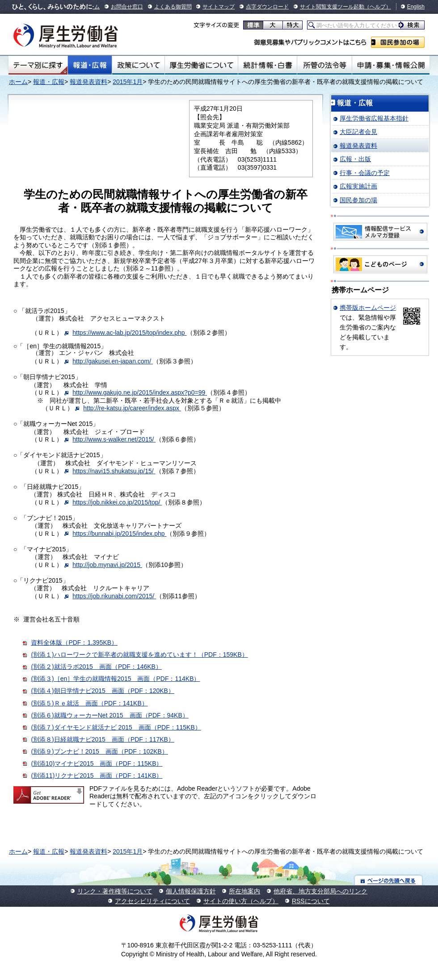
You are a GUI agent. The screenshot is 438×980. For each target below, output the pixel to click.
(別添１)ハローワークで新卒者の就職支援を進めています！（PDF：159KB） (139, 655)
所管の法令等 (324, 65)
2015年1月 (128, 82)
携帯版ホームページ (368, 308)
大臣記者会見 (358, 132)
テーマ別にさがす (38, 65)
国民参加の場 (398, 42)
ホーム (18, 82)
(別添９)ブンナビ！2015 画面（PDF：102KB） (99, 751)
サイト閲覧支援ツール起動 (332, 7)
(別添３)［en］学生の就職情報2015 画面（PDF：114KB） (115, 679)
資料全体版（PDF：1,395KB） (74, 642)
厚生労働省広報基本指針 (374, 118)
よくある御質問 (173, 7)
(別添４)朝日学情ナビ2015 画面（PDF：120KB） (103, 691)
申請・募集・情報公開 (391, 65)
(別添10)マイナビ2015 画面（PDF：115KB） (97, 763)
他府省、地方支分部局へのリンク (320, 891)
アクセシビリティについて (152, 901)
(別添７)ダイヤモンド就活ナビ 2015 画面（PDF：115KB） (116, 727)
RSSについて (311, 901)
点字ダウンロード (267, 7)
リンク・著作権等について (115, 891)
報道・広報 (90, 65)
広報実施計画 (358, 186)
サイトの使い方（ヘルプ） (241, 901)
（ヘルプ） (378, 7)
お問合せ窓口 (127, 7)
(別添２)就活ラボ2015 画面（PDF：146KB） (96, 667)
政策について (138, 65)
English (416, 7)
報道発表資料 (88, 82)
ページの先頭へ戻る (389, 880)
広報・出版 (355, 159)
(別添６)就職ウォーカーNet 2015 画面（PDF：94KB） (109, 715)
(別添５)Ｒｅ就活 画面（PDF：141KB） (89, 703)
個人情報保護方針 (191, 891)
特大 (293, 25)
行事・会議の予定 (365, 173)
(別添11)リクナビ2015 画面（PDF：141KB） (97, 776)
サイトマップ (219, 7)
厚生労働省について (202, 65)
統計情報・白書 (267, 65)
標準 (253, 25)
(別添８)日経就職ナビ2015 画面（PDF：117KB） (103, 739)
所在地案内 (244, 891)
